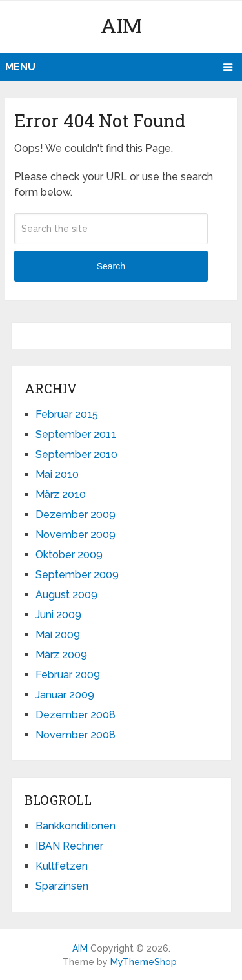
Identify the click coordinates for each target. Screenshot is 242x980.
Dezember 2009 (76, 515)
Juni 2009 (58, 615)
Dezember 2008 (76, 715)
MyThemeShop (144, 962)
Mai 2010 (57, 474)
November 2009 (76, 535)
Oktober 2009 (69, 555)
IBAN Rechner (69, 846)
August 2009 (66, 595)
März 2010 (61, 495)
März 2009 (61, 655)
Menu (20, 67)
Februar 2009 (68, 675)
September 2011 (76, 434)
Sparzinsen (62, 886)
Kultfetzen (62, 866)
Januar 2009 (65, 695)
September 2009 (77, 575)
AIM (121, 25)
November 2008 (76, 735)
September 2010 (76, 454)
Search (111, 266)
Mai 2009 (58, 635)
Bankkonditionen (76, 826)
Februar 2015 (67, 414)
